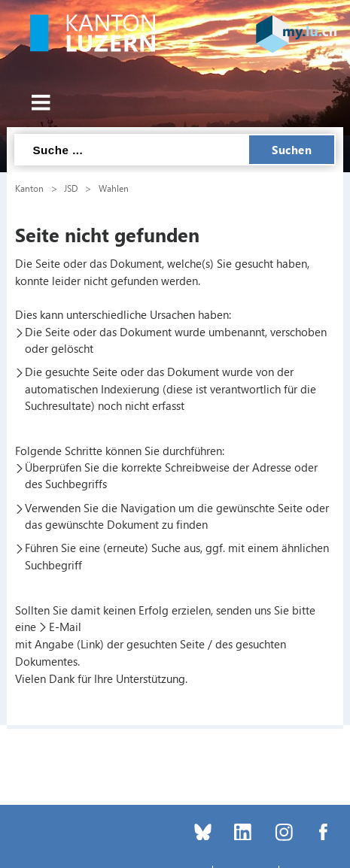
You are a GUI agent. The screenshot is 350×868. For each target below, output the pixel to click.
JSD (71, 188)
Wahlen (114, 188)
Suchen (292, 150)
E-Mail (65, 627)
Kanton (29, 188)
